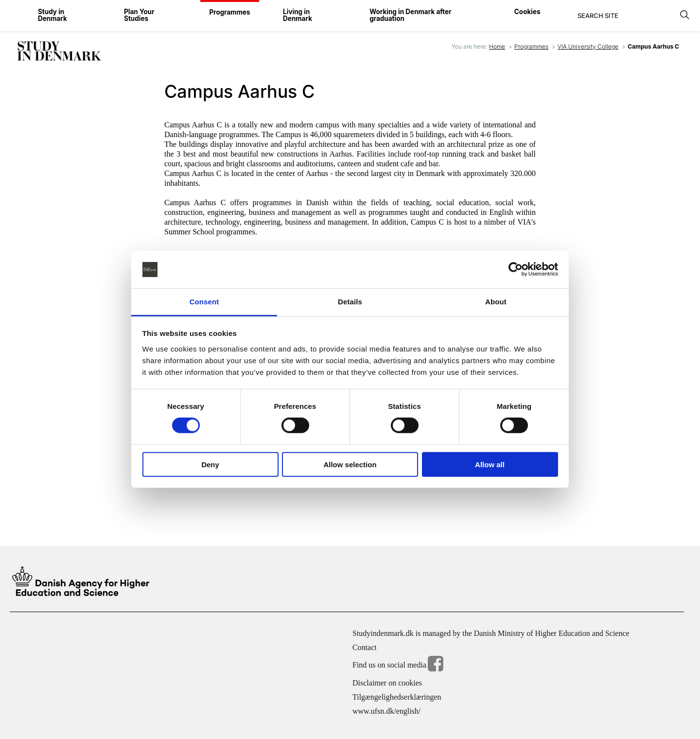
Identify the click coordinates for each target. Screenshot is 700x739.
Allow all (490, 464)
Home (497, 46)
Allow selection (350, 464)
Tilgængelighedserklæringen (397, 696)
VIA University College (588, 46)
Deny (210, 464)
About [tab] (496, 302)
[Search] (626, 16)
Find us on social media (398, 665)
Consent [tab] (204, 302)
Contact (365, 647)
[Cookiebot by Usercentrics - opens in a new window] (516, 269)
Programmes (531, 46)
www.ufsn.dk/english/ (386, 711)
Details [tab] (350, 302)
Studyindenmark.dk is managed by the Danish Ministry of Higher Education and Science (491, 633)
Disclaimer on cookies (387, 682)
